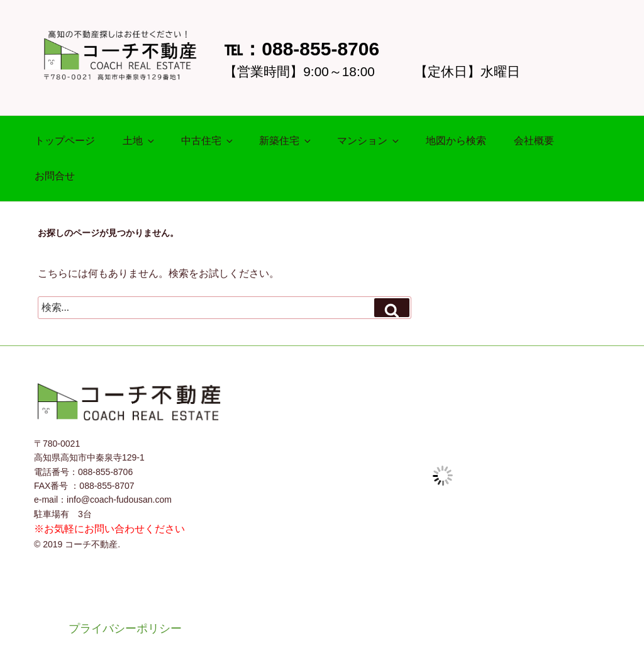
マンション (369, 141)
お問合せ (55, 176)
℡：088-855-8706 (302, 49)
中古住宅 (208, 141)
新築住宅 (286, 141)
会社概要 (534, 141)
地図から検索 (456, 141)
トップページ (65, 141)
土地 (139, 141)
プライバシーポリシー (125, 629)
